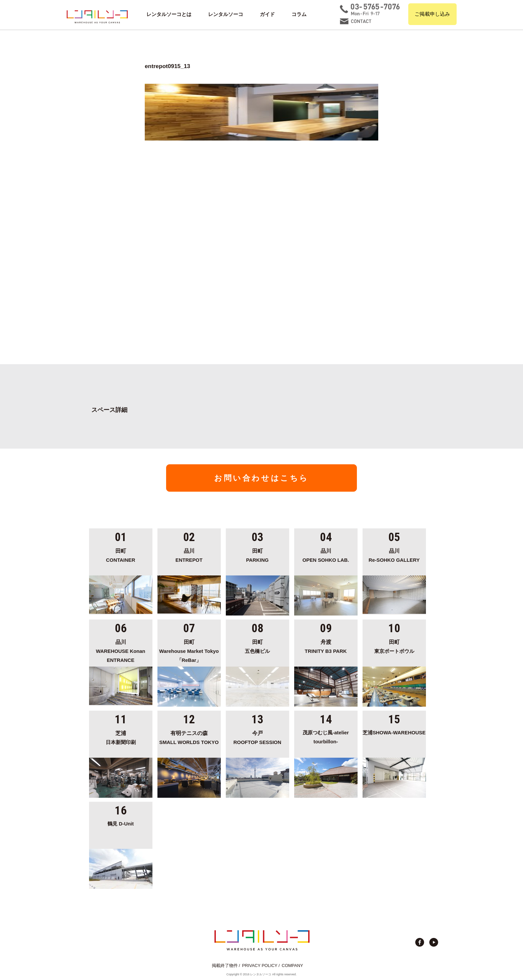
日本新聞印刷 (121, 737)
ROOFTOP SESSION (257, 737)
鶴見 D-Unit (121, 824)
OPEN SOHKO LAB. (326, 554)
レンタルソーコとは (169, 14)
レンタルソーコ (226, 14)
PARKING (257, 554)
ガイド (267, 14)
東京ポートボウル (394, 646)
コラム (299, 14)
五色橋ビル (257, 646)
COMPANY (293, 965)
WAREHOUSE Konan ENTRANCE (121, 650)
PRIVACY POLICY (260, 965)
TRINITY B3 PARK (326, 646)
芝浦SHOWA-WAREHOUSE (394, 733)
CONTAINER (121, 554)
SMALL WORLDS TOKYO (189, 737)
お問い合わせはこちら (261, 478)
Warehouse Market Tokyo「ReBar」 (189, 650)
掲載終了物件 (225, 965)
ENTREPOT (189, 554)
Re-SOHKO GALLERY (394, 554)
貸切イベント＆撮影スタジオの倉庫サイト (97, 17)
